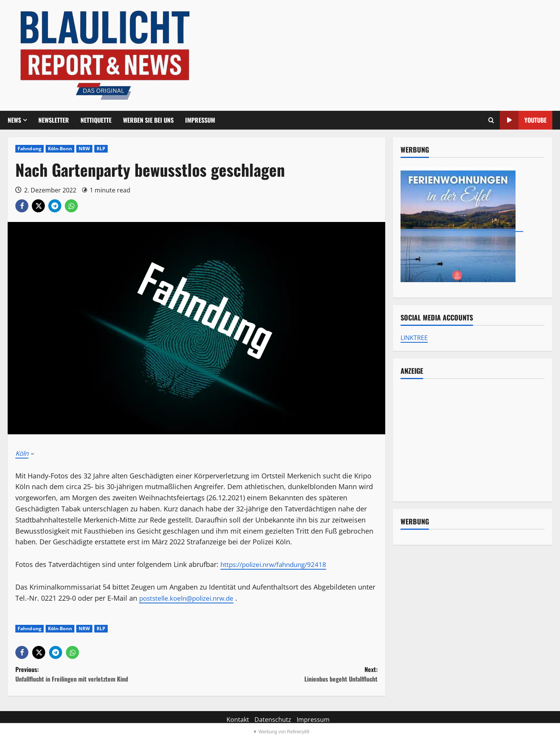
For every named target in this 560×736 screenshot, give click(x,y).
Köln (23, 453)
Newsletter (54, 120)
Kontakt (238, 720)
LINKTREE (414, 338)
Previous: (106, 674)
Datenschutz (273, 720)
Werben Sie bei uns (148, 120)
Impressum (200, 120)
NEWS (14, 120)
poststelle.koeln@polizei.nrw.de (190, 598)
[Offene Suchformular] (491, 120)
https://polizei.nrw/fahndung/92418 (278, 564)
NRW (84, 149)
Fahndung (30, 149)
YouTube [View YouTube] (523, 120)
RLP (101, 149)
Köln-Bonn (60, 149)
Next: (287, 674)
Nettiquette (96, 120)
